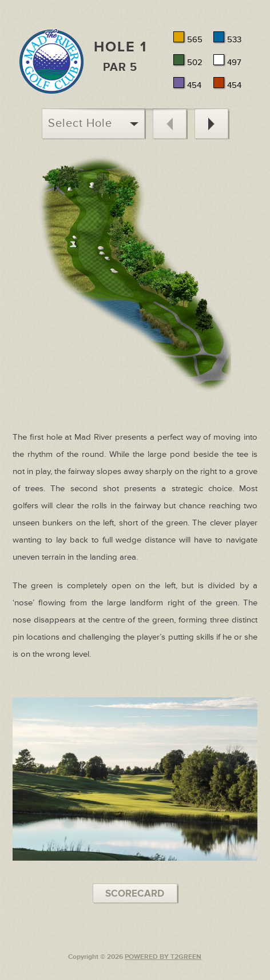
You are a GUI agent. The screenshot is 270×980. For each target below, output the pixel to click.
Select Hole (93, 123)
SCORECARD (135, 893)
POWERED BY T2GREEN (163, 957)
